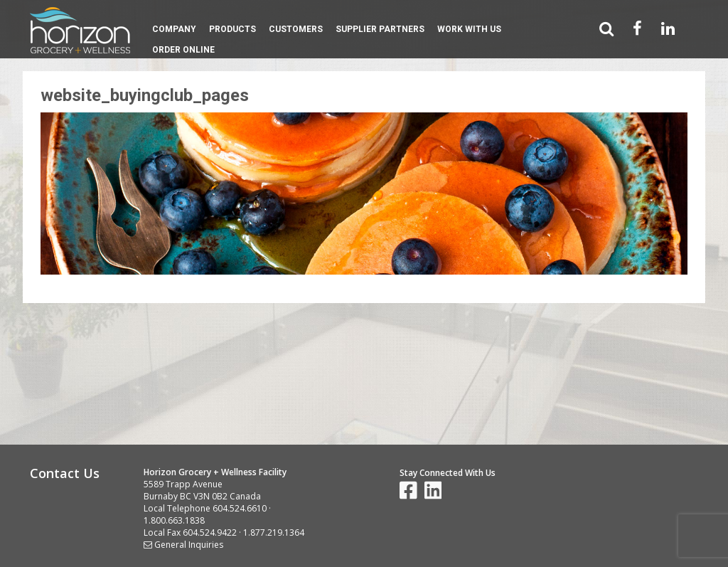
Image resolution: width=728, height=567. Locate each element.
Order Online (183, 50)
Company (174, 29)
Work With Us (469, 29)
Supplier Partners (380, 29)
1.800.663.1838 (174, 520)
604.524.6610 (240, 508)
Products (232, 29)
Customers (296, 29)
